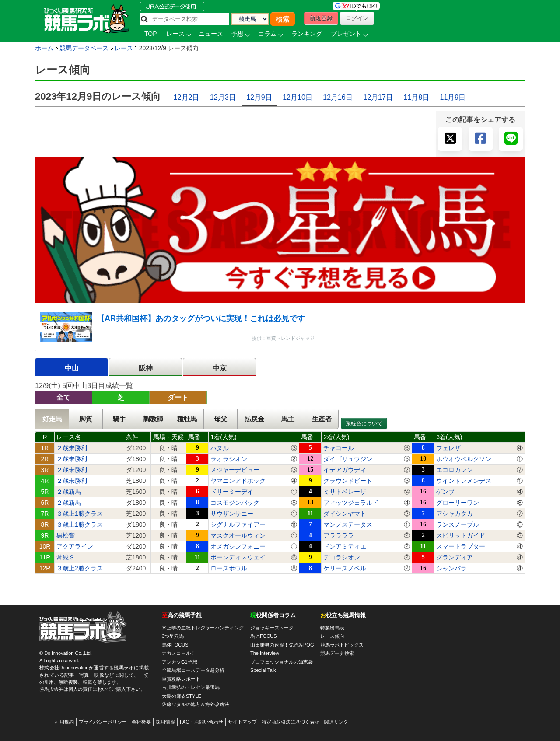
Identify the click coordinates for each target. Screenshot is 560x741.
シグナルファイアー (238, 524)
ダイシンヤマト (345, 514)
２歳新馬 (69, 492)
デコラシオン (342, 557)
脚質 (86, 419)
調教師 (153, 419)
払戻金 (254, 419)
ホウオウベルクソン (464, 459)
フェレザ (448, 448)
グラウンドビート (348, 481)
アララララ (339, 535)
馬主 (288, 419)
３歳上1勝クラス (80, 514)
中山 (72, 368)
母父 (220, 419)
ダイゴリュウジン (348, 459)
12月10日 (297, 97)
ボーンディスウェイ (238, 557)
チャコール (339, 448)
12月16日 (338, 97)
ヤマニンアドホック (238, 481)
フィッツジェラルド (351, 503)
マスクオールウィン (238, 535)
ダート (178, 397)
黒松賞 (66, 535)
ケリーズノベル (345, 568)
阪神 (146, 368)
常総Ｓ (66, 557)
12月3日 (223, 97)
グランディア (455, 557)
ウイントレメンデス (464, 481)
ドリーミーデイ (232, 492)
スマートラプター (461, 546)
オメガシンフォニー (238, 546)
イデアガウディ (345, 470)
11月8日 (416, 97)
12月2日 (187, 97)
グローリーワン (458, 503)
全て (63, 397)
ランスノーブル (458, 524)
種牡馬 (187, 419)
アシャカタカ (455, 514)
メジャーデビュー (235, 470)
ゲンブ (445, 492)
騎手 (119, 419)
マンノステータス (348, 524)
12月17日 (378, 97)
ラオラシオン (229, 459)
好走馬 (52, 419)
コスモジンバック (235, 503)
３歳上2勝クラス (80, 568)
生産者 (322, 419)
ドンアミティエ (345, 546)
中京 (220, 368)
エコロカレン (455, 470)
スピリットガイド (461, 535)
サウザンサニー (232, 514)
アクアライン (75, 546)
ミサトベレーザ (345, 492)
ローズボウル (229, 568)
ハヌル (220, 448)
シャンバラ (451, 568)
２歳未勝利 (72, 448)
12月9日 (259, 97)
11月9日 (453, 97)
